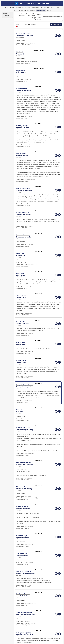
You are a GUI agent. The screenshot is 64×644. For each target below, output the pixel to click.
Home (17, 14)
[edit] (59, 36)
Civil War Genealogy (22, 15)
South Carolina (28, 15)
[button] (32, 34)
